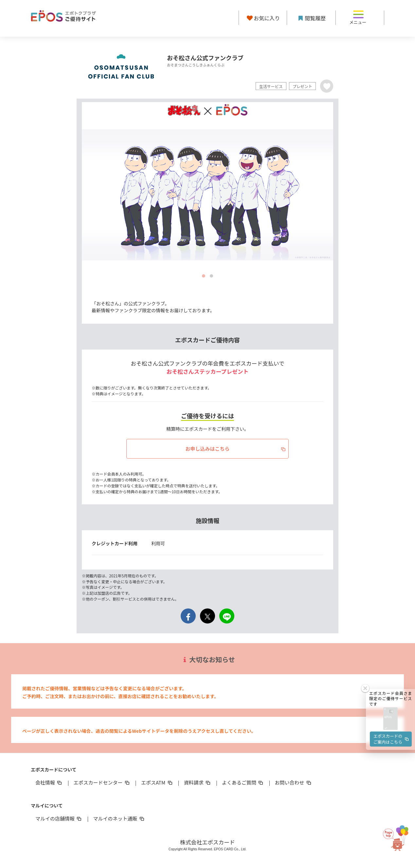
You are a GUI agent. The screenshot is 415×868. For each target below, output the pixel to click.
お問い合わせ (294, 782)
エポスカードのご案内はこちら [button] (391, 683)
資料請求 (198, 782)
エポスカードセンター (102, 782)
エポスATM (157, 782)
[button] (390, 663)
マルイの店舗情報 (59, 818)
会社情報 (49, 782)
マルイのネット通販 (119, 818)
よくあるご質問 (243, 782)
